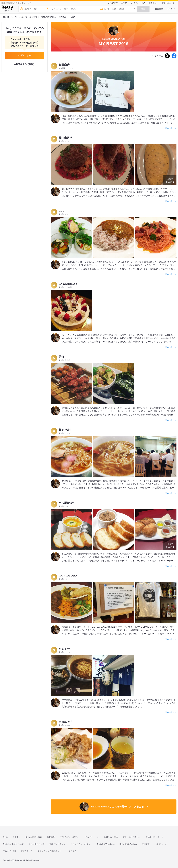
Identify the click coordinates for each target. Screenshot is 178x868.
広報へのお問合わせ (132, 837)
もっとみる (170, 180)
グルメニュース (168, 3)
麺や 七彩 (65, 430)
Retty (5, 837)
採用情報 (146, 844)
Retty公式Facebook (106, 844)
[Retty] (7, 8)
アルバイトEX (9, 851)
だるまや (64, 649)
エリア (124, 3)
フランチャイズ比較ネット (49, 851)
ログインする (25, 55)
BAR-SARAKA (68, 576)
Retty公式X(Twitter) (128, 844)
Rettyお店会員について (13, 844)
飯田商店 (64, 65)
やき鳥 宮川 (66, 722)
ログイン (171, 9)
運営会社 (17, 837)
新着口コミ (153, 3)
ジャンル (134, 3)
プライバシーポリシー (70, 837)
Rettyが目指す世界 (34, 837)
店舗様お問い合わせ (154, 837)
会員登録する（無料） (25, 64)
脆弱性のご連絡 (111, 837)
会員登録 (159, 9)
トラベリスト (72, 851)
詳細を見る (170, 128)
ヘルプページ (161, 844)
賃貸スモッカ (27, 851)
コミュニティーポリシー (81, 844)
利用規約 (51, 837)
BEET (62, 211)
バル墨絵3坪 (66, 503)
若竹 (61, 357)
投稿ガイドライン (57, 844)
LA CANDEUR (68, 284)
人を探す (112, 3)
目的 (143, 3)
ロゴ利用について (37, 844)
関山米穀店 (66, 138)
